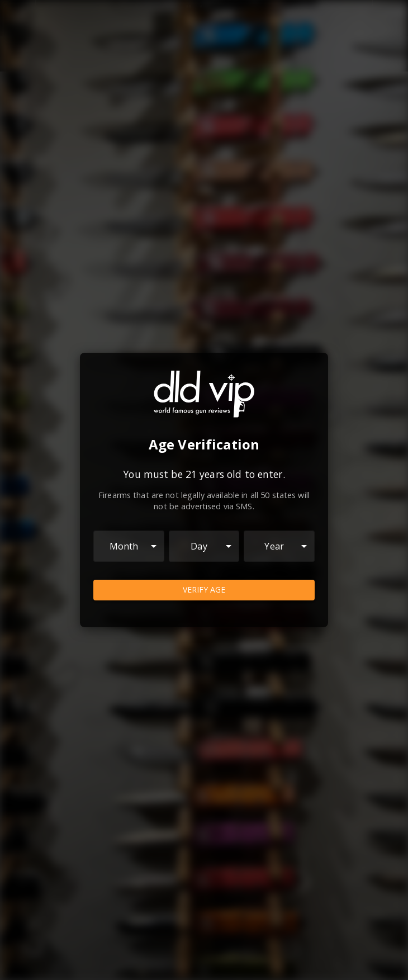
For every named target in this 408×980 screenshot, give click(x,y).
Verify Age (204, 590)
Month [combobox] (124, 546)
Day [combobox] (199, 546)
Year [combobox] (274, 546)
